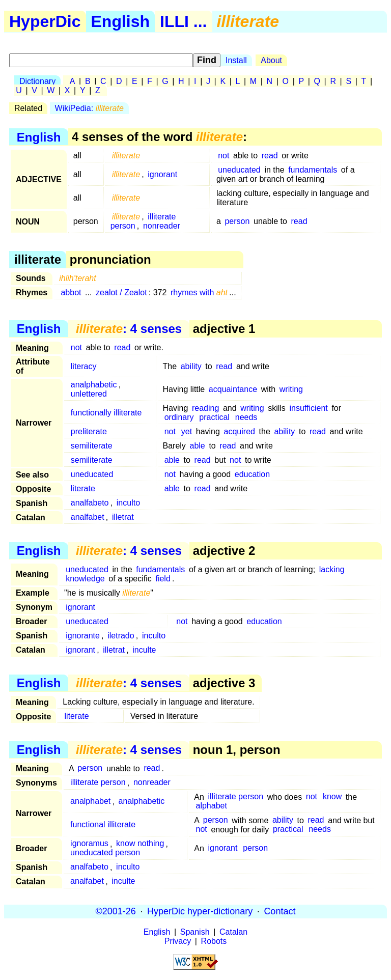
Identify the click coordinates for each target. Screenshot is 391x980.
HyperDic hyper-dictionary (200, 911)
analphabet (90, 802)
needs (246, 417)
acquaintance (233, 389)
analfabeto (90, 503)
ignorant (162, 174)
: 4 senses (129, 329)
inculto (128, 503)
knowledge (85, 579)
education (252, 474)
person (237, 221)
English (121, 21)
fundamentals (313, 170)
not (224, 156)
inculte (144, 650)
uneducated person (105, 853)
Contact (280, 911)
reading (205, 408)
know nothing (140, 844)
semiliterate (92, 446)
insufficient (308, 408)
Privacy (178, 941)
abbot (71, 292)
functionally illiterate (106, 413)
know (332, 797)
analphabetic (94, 385)
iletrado (121, 636)
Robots (214, 941)
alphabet (212, 806)
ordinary (179, 417)
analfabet (88, 517)
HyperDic (45, 21)
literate (83, 488)
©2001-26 (116, 911)
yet (187, 431)
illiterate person (98, 783)
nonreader (162, 226)
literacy (84, 366)
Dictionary (37, 81)
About (271, 60)
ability (191, 366)
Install (236, 60)
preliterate (89, 431)
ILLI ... (183, 21)
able (198, 446)
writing (291, 389)
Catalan (233, 932)
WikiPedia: (89, 108)
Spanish (195, 932)
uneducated (239, 170)
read (270, 156)
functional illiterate (103, 825)
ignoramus (89, 844)
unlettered (89, 394)
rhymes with (199, 292)
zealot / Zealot (121, 292)
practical (214, 417)
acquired (240, 431)
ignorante (83, 636)
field (163, 579)
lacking (332, 569)
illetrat (123, 517)
